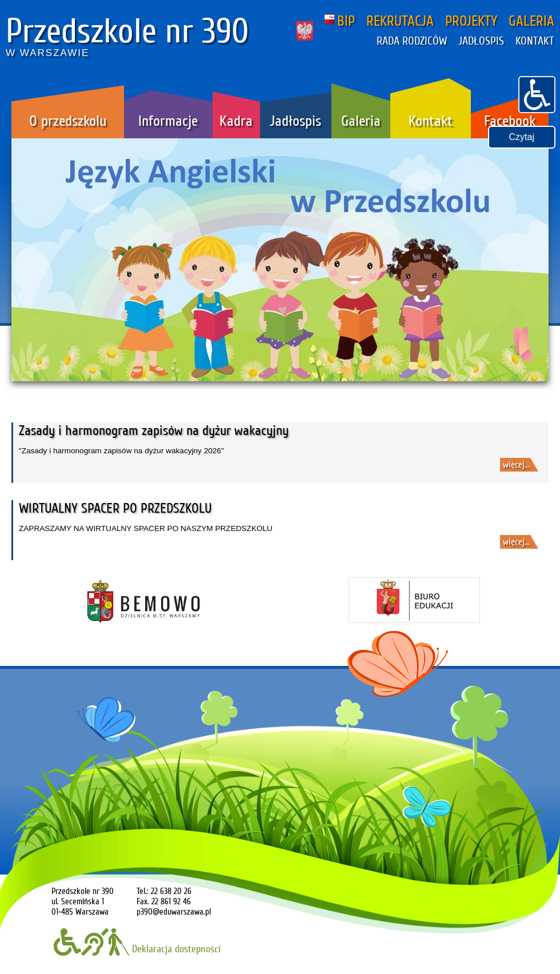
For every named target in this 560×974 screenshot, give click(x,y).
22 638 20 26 (171, 891)
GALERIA (531, 21)
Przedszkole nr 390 (127, 31)
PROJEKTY (471, 21)
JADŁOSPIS (481, 41)
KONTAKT (535, 41)
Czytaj (522, 137)
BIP (340, 21)
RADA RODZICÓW (412, 41)
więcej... (516, 465)
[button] (537, 93)
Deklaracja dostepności (137, 949)
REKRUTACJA (400, 21)
